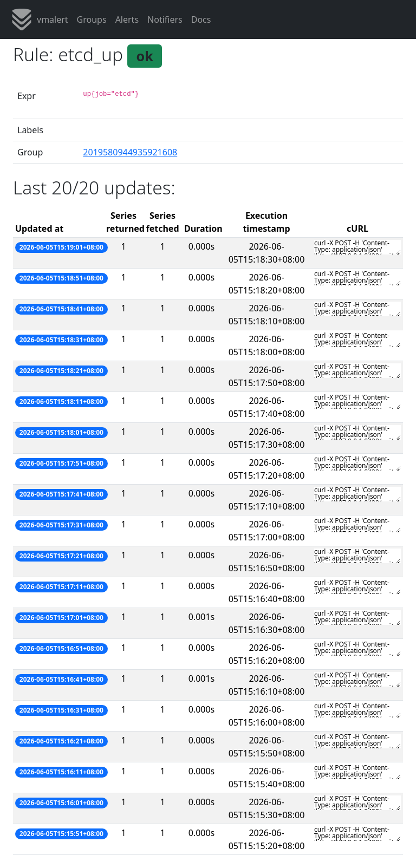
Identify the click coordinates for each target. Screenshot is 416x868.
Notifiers (165, 19)
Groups (92, 19)
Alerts (127, 19)
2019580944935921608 (130, 152)
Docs (201, 19)
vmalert (40, 19)
